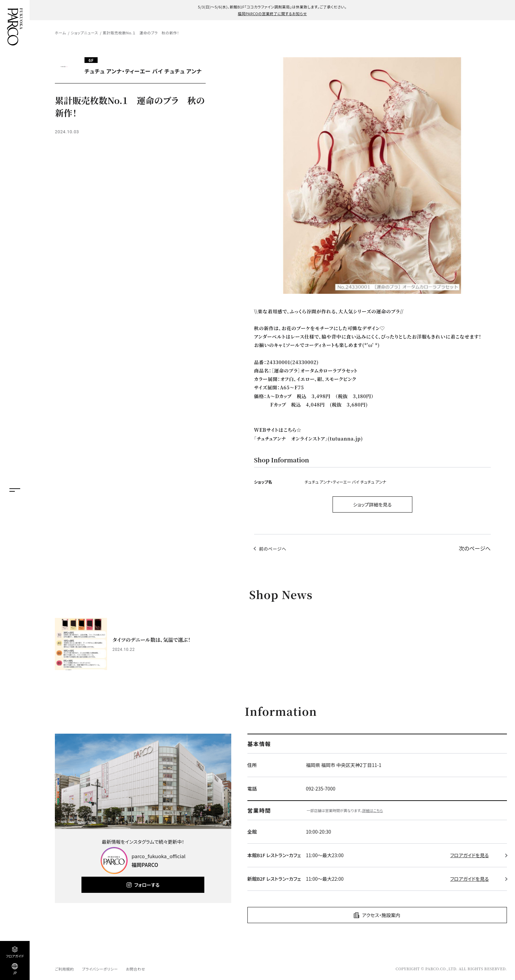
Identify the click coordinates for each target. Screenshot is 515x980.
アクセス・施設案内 (381, 915)
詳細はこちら (373, 810)
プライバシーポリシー (100, 969)
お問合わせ (135, 969)
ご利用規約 (64, 969)
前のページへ (273, 549)
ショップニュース (84, 33)
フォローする (147, 885)
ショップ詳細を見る (372, 504)
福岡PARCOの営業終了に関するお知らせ (272, 13)
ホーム (60, 33)
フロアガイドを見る (469, 855)
